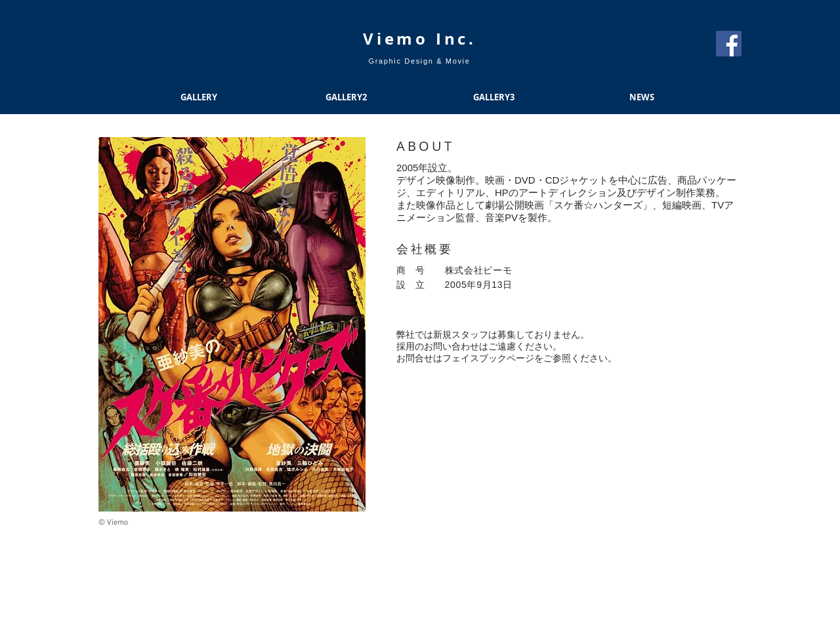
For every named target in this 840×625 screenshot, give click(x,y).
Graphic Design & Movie (420, 61)
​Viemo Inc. (420, 39)
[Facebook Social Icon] (729, 44)
